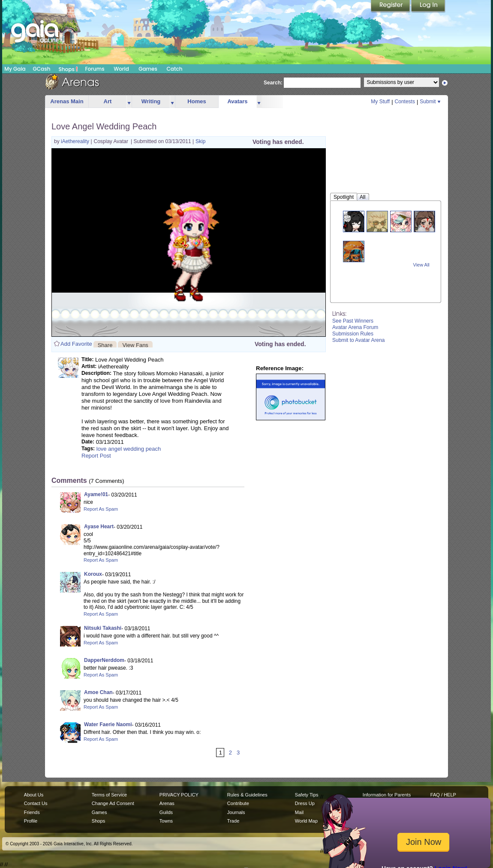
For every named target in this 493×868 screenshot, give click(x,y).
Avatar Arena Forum (355, 327)
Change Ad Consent (113, 803)
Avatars (237, 101)
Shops (68, 69)
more (129, 102)
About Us (34, 795)
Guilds (166, 812)
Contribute (238, 803)
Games (148, 69)
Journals (236, 812)
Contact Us (36, 803)
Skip (200, 141)
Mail (299, 812)
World (121, 69)
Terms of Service (109, 795)
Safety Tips (307, 795)
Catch (175, 69)
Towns (166, 821)
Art (108, 101)
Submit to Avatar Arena (359, 340)
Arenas (167, 803)
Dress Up (305, 803)
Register (391, 6)
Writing (151, 101)
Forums (95, 69)
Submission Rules (353, 334)
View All (421, 265)
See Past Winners (353, 321)
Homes (197, 101)
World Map (306, 821)
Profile (31, 821)
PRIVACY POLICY (179, 795)
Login (428, 6)
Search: (273, 83)
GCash (42, 69)
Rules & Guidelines (247, 795)
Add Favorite (76, 344)
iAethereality (76, 141)
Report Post (96, 456)
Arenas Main (67, 101)
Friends (32, 812)
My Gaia (15, 69)
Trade (233, 821)
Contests (405, 102)
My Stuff (380, 102)
